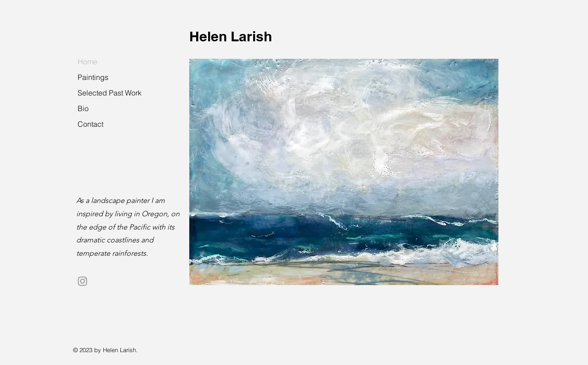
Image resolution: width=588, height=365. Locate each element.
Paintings (93, 77)
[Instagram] (82, 281)
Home (88, 62)
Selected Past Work (110, 93)
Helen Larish (231, 36)
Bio (83, 108)
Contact (90, 124)
